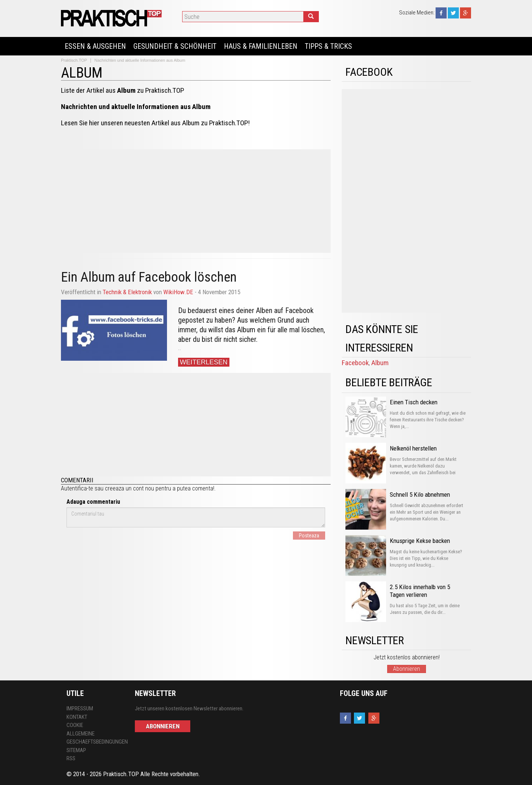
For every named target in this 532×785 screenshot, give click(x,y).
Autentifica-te (77, 488)
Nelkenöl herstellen (413, 448)
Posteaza (309, 536)
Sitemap (76, 750)
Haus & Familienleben (261, 46)
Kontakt (77, 717)
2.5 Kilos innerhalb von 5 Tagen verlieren (420, 591)
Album (380, 363)
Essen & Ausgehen (95, 46)
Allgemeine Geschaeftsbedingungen (95, 738)
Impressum (80, 708)
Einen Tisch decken (414, 402)
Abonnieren (407, 669)
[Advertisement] (196, 201)
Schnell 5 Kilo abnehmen (420, 495)
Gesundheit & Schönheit (175, 46)
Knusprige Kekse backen (420, 541)
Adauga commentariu (93, 502)
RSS (71, 758)
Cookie (75, 725)
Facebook (355, 363)
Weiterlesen (204, 362)
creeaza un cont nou (129, 488)
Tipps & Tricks (328, 46)
